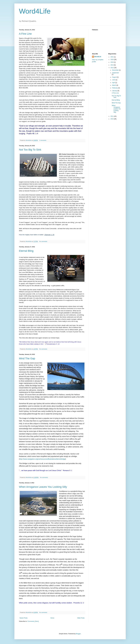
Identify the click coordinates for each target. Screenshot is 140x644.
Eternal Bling (26, 251)
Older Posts (81, 618)
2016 (112, 62)
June (114, 80)
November (116, 70)
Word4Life (35, 11)
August (115, 77)
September (116, 73)
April (114, 83)
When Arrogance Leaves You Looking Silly (43, 487)
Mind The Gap (27, 358)
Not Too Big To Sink (30, 150)
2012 (112, 68)
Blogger (78, 634)
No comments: (44, 241)
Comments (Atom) (33, 621)
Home (52, 618)
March (114, 85)
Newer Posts (24, 618)
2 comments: (43, 140)
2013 (112, 65)
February (115, 88)
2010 (112, 119)
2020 (112, 60)
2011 (112, 116)
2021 (112, 57)
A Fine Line (25, 34)
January (115, 91)
